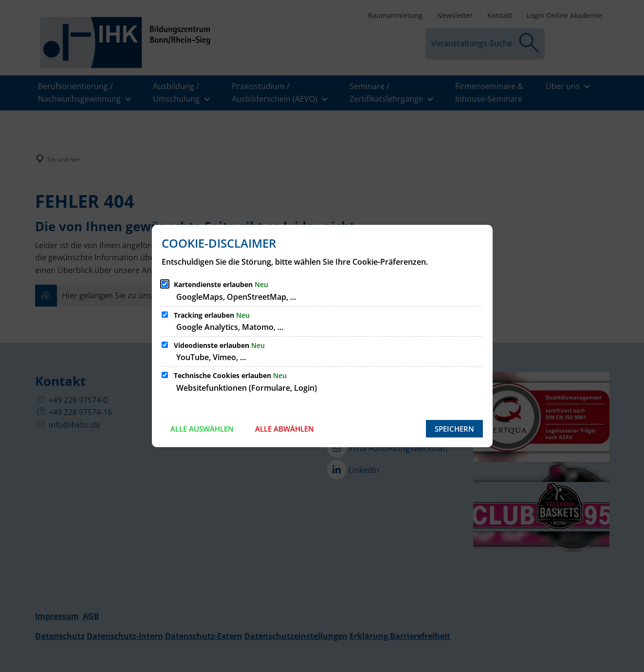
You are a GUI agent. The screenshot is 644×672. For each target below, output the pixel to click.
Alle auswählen (202, 429)
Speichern (454, 429)
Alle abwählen (285, 429)
